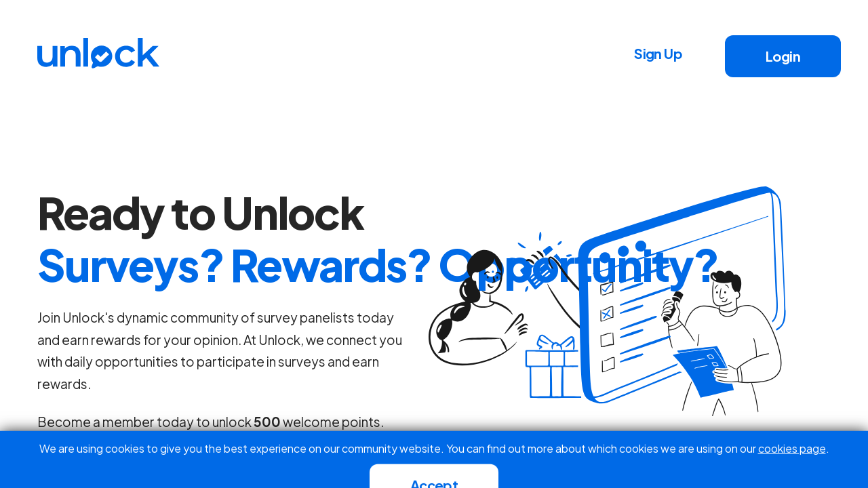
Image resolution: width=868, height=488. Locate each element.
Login (783, 56)
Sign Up (658, 53)
